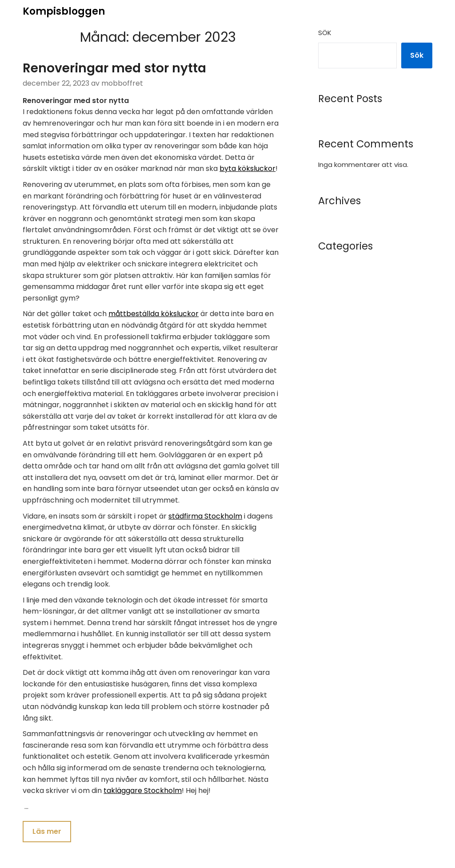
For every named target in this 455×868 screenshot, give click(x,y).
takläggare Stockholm (143, 791)
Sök (325, 33)
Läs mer (47, 831)
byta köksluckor (247, 168)
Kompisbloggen (64, 11)
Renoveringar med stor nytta (114, 68)
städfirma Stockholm (205, 516)
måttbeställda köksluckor (154, 314)
